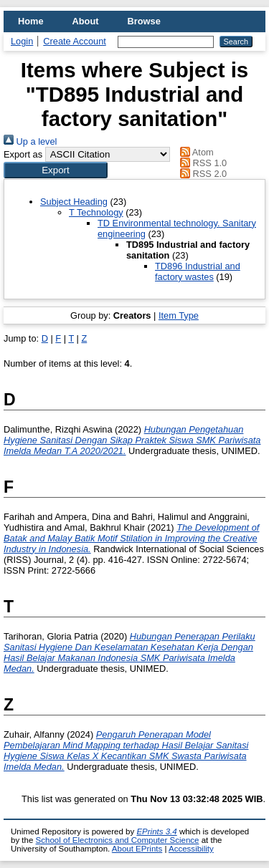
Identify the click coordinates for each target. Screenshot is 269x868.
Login (22, 41)
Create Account (75, 41)
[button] (56, 170)
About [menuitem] (86, 21)
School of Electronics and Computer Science (118, 840)
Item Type (179, 315)
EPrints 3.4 (156, 831)
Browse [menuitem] (144, 21)
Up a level (30, 141)
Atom (195, 152)
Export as (23, 154)
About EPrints (137, 849)
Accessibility (191, 849)
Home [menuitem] (31, 21)
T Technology (96, 212)
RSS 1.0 (202, 163)
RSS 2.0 (202, 174)
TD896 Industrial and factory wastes (198, 271)
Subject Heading (74, 202)
